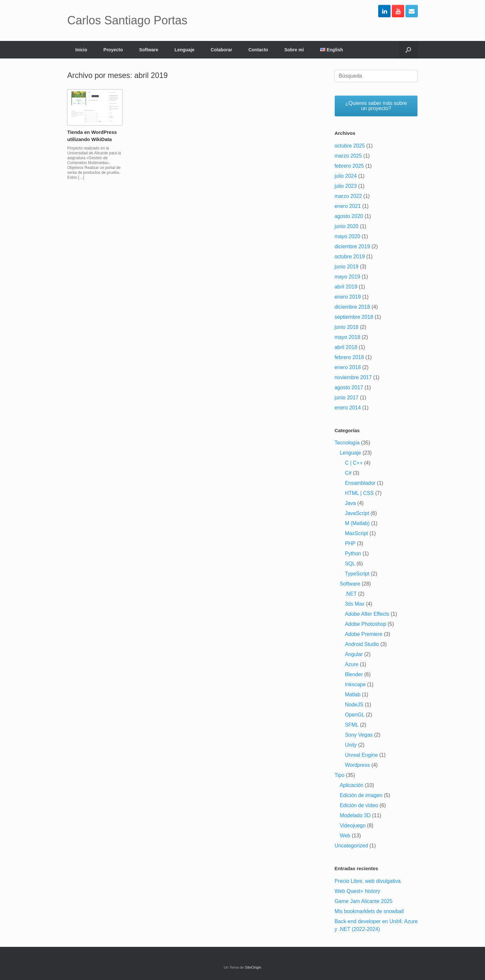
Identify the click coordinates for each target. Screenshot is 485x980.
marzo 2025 (348, 156)
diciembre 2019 (352, 246)
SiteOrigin (253, 967)
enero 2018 (348, 367)
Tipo (339, 775)
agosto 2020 (349, 216)
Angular (354, 654)
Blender (354, 674)
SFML (352, 725)
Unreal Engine (361, 755)
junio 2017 (346, 398)
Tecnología (347, 443)
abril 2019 (346, 287)
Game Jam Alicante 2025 (363, 901)
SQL (350, 564)
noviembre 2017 (353, 377)
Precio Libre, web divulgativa (367, 881)
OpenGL (354, 715)
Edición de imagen (361, 795)
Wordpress (357, 765)
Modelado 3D (355, 815)
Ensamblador (360, 483)
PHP (350, 543)
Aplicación (351, 785)
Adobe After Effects (367, 614)
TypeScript (357, 574)
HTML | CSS (359, 493)
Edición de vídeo (359, 805)
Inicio (81, 50)
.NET (351, 594)
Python (353, 554)
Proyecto (113, 50)
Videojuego (353, 825)
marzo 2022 (348, 196)
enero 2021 (348, 206)
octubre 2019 (349, 257)
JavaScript (357, 513)
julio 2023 (346, 186)
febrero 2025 (349, 166)
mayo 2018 (347, 337)
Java (350, 503)
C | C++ (354, 463)
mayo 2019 (347, 277)
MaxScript (356, 533)
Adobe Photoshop (365, 624)
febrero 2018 (349, 357)
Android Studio (362, 644)
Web (345, 836)
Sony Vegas (359, 735)
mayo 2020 (347, 236)
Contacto (258, 50)
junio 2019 (346, 267)
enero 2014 (348, 408)
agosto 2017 (349, 387)
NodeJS (354, 705)
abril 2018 (346, 347)
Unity (351, 745)
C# (348, 473)
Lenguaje (185, 50)
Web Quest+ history (357, 891)
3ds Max (354, 604)
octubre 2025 (349, 146)
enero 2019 (348, 297)
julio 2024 (346, 176)
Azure (352, 664)
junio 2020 (346, 226)
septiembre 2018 (354, 317)
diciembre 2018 (352, 307)
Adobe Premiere (364, 634)
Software (149, 50)
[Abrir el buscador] (408, 50)
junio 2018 (346, 327)
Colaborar (221, 50)
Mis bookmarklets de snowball (369, 911)
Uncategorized (351, 846)
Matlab (353, 695)
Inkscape (355, 684)
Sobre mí (294, 50)
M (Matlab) (357, 523)
